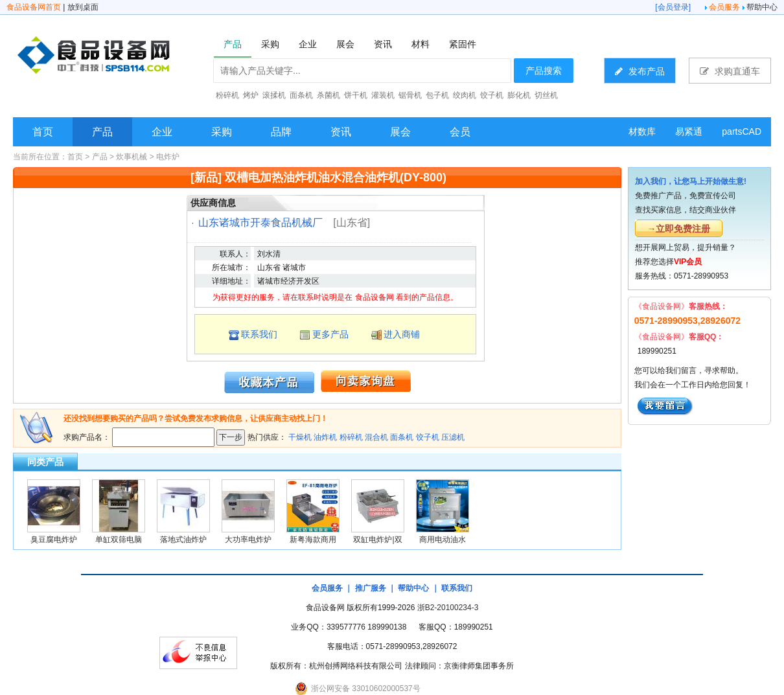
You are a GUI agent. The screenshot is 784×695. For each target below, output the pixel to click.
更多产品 (330, 334)
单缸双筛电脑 (119, 540)
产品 (102, 132)
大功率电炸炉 (248, 540)
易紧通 (689, 131)
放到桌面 (83, 7)
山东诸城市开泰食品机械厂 (260, 222)
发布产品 (640, 71)
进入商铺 (402, 334)
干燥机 (300, 437)
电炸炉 (168, 157)
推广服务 (371, 588)
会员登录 (673, 7)
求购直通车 (730, 71)
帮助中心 (762, 7)
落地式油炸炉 (183, 540)
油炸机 (325, 437)
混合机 (376, 437)
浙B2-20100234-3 (448, 608)
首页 (43, 132)
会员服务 (724, 7)
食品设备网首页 (34, 7)
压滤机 (453, 437)
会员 (460, 132)
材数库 (642, 131)
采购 (222, 132)
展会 (400, 132)
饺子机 (428, 437)
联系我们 (259, 334)
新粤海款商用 (313, 540)
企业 (162, 132)
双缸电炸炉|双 (377, 540)
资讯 (341, 132)
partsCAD (742, 131)
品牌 (281, 132)
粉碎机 (351, 437)
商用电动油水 (443, 540)
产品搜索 (544, 71)
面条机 (402, 437)
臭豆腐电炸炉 (54, 540)
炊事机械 (132, 157)
